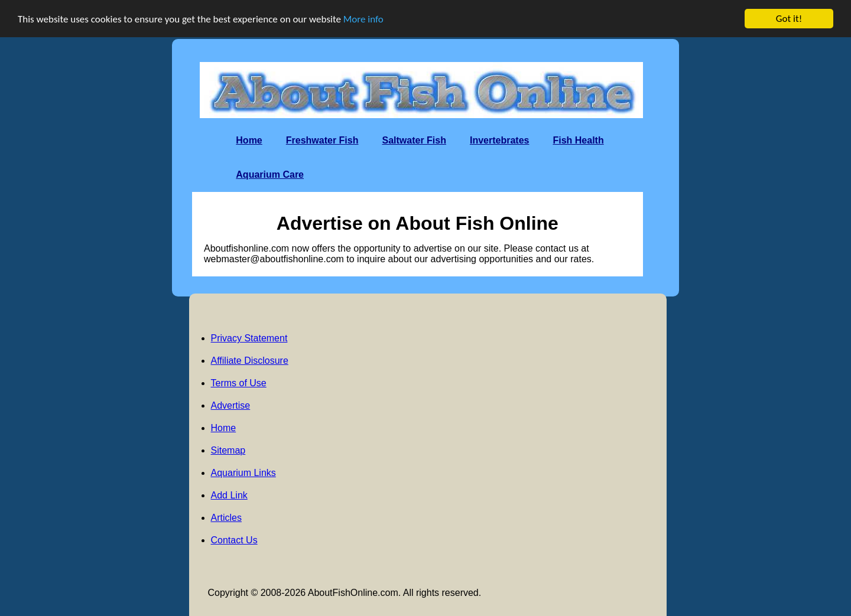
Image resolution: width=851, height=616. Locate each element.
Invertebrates (500, 140)
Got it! (789, 19)
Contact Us (234, 540)
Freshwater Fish (322, 140)
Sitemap (228, 450)
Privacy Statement (249, 338)
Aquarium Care (270, 175)
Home (249, 140)
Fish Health (578, 140)
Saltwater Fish (414, 140)
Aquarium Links (243, 473)
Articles (226, 518)
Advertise (231, 405)
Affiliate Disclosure (250, 361)
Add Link (229, 495)
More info (363, 19)
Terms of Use (239, 383)
